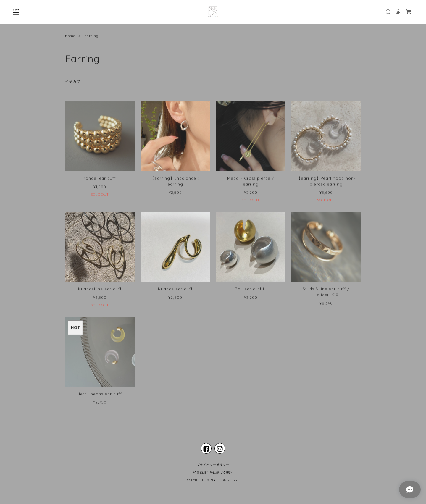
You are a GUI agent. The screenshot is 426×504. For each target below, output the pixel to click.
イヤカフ (73, 83)
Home (70, 37)
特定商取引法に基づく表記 (213, 472)
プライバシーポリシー (213, 465)
